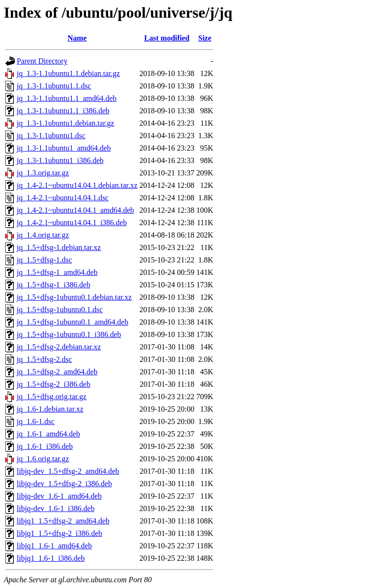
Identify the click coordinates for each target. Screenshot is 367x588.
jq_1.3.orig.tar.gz (43, 173)
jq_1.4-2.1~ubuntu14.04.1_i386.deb (72, 223)
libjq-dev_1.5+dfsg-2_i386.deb (64, 484)
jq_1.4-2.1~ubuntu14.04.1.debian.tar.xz (77, 185)
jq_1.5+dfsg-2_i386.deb (54, 384)
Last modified (167, 38)
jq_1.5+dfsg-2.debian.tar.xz (59, 347)
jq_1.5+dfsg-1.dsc (44, 260)
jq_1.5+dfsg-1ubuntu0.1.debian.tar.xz (74, 297)
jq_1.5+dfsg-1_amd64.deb (57, 272)
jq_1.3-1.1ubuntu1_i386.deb (60, 160)
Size (205, 38)
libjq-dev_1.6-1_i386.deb (56, 508)
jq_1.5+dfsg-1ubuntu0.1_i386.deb (69, 334)
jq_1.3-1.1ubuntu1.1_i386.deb (63, 111)
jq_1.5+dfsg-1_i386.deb (54, 285)
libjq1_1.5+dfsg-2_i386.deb (59, 533)
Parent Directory (42, 61)
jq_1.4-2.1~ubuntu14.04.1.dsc (63, 198)
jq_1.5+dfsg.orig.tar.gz (52, 397)
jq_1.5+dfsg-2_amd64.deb (57, 372)
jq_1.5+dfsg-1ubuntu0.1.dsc (60, 310)
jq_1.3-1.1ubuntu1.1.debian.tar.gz (68, 73)
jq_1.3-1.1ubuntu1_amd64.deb (64, 148)
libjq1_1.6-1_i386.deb (51, 558)
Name (77, 38)
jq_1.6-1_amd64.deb (48, 434)
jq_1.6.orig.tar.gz (43, 459)
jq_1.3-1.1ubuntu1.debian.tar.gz (65, 123)
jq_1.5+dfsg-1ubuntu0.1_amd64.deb (72, 322)
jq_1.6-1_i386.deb (45, 446)
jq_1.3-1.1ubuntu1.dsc (51, 136)
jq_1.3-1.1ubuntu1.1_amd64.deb (67, 98)
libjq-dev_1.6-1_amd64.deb (59, 496)
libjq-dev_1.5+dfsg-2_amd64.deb (68, 471)
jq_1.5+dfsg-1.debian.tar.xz (59, 247)
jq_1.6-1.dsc (36, 421)
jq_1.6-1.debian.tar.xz (50, 409)
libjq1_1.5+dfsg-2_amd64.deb (63, 521)
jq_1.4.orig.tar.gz (43, 235)
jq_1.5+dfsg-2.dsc (44, 359)
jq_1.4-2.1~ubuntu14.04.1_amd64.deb (76, 210)
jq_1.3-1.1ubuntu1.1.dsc (54, 86)
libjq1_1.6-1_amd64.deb (54, 546)
